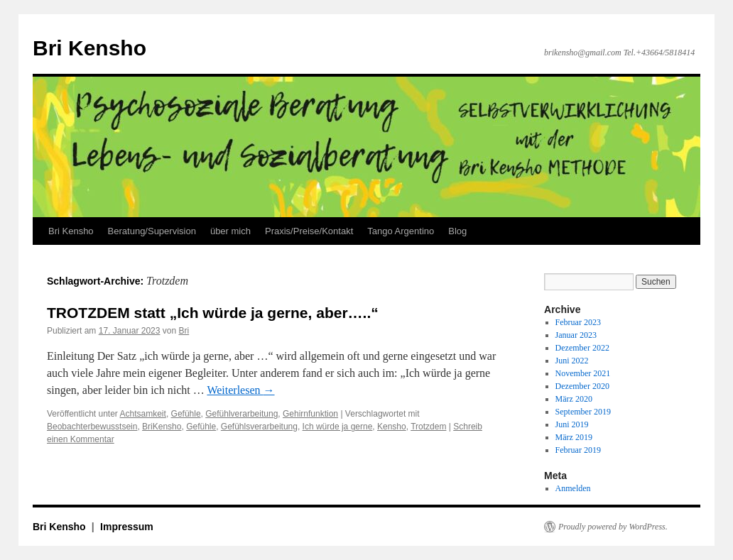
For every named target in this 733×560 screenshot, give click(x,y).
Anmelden (573, 488)
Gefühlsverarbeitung (259, 427)
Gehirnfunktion (310, 414)
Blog (457, 231)
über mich (230, 231)
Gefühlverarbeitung (241, 414)
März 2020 (574, 399)
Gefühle (186, 414)
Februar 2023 (578, 322)
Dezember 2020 (582, 386)
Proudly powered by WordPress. (613, 527)
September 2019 (583, 412)
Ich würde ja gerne (338, 427)
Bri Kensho (89, 48)
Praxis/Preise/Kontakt (309, 231)
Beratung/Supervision (152, 231)
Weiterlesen (240, 390)
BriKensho (162, 427)
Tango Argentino (401, 231)
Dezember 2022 (582, 348)
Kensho (392, 427)
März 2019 (574, 437)
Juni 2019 (572, 424)
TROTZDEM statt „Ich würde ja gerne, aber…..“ (213, 313)
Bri (184, 331)
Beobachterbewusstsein (92, 427)
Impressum (127, 527)
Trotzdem (428, 427)
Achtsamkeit (143, 414)
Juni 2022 (572, 361)
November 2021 (583, 373)
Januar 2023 (576, 335)
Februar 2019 (578, 450)
